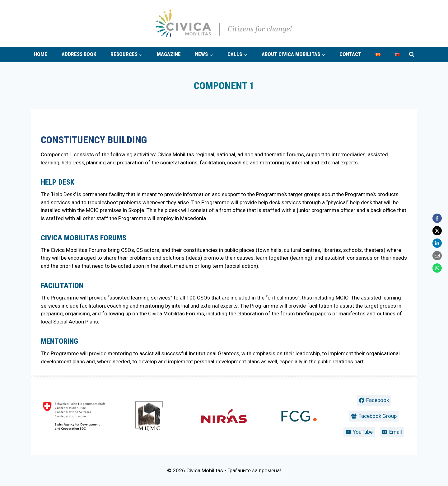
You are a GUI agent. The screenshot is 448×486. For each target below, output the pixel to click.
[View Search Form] (412, 54)
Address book (79, 54)
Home (41, 54)
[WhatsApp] (437, 268)
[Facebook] (437, 218)
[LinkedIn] (437, 243)
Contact (350, 54)
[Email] (437, 256)
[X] (437, 231)
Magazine (169, 54)
